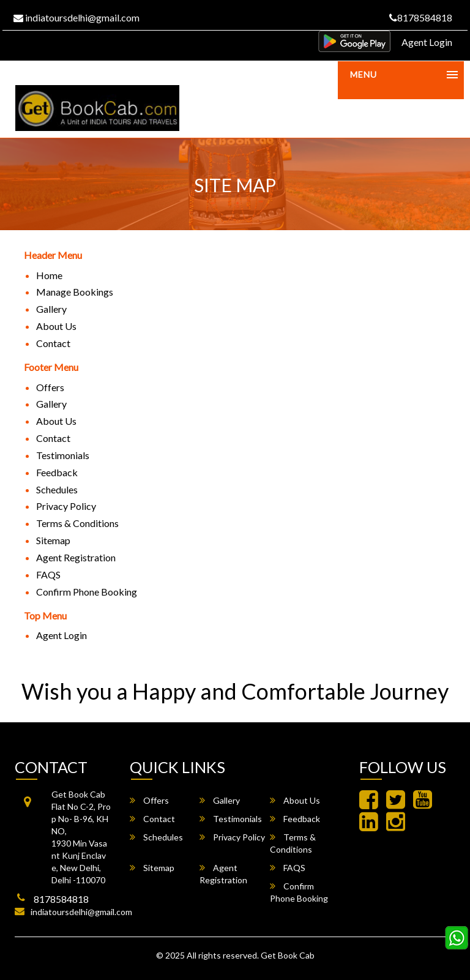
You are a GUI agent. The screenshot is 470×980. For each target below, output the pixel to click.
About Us (56, 326)
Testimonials (63, 455)
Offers (50, 387)
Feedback (57, 472)
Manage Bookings (75, 292)
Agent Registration (76, 557)
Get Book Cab (288, 955)
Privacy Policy (66, 506)
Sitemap (53, 540)
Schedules (57, 489)
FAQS (48, 574)
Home (49, 275)
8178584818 (421, 17)
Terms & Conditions (77, 523)
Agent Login (427, 42)
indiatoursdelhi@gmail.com (76, 17)
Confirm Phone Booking (87, 592)
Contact (53, 343)
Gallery (51, 309)
